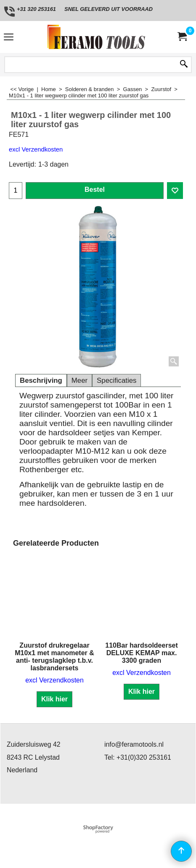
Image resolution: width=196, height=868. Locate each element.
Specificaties (117, 380)
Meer (79, 380)
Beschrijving (41, 380)
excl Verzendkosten (36, 149)
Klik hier (54, 699)
